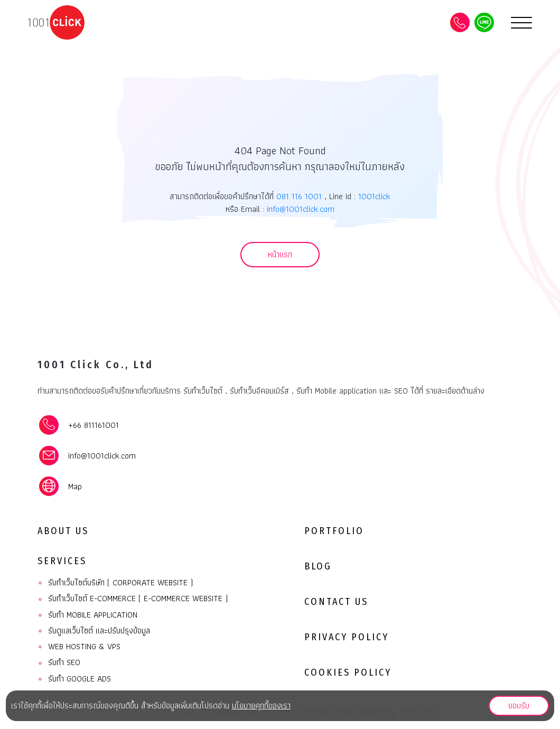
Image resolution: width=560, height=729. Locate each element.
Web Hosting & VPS (79, 647)
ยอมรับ (519, 705)
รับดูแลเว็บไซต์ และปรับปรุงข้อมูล (94, 631)
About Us (63, 531)
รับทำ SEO (59, 663)
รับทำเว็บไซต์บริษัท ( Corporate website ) (115, 583)
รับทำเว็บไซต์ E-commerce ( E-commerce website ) (133, 599)
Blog (318, 566)
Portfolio (334, 531)
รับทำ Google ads (74, 679)
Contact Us (336, 602)
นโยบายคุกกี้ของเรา (261, 705)
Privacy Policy (347, 637)
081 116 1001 (299, 196)
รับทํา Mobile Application (87, 615)
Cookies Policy (348, 672)
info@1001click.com (301, 209)
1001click (374, 196)
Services (62, 561)
